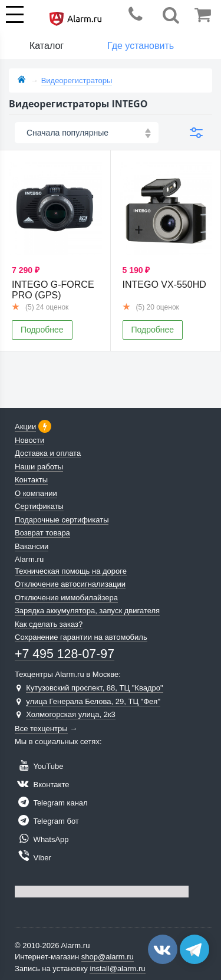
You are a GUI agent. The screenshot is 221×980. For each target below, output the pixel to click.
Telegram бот (47, 821)
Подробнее (42, 330)
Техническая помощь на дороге (71, 571)
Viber (33, 858)
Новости (29, 440)
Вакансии (32, 546)
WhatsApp (42, 839)
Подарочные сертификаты (62, 520)
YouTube (39, 766)
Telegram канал (51, 803)
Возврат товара (42, 533)
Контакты (31, 480)
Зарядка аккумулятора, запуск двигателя (87, 611)
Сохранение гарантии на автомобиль (81, 637)
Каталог (47, 46)
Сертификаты (39, 506)
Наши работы (39, 467)
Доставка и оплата (48, 453)
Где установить (141, 46)
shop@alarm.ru (108, 957)
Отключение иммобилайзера (66, 598)
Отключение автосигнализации (70, 584)
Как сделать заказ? (49, 624)
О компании (36, 493)
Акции (25, 427)
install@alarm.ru (117, 969)
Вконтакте (42, 785)
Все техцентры (41, 729)
